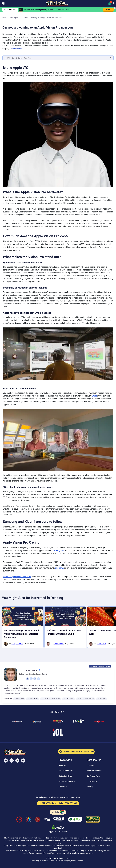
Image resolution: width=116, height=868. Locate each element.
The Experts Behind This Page (18, 58)
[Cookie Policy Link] (92, 781)
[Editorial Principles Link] (66, 771)
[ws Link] (35, 679)
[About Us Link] (62, 765)
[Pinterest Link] (23, 760)
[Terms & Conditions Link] (94, 771)
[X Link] (18, 760)
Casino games (59, 551)
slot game (59, 568)
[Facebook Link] (6, 760)
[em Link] (38, 679)
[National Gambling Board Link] (47, 820)
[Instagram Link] (12, 760)
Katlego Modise (17, 644)
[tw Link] (31, 679)
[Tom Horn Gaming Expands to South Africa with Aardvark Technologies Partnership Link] (23, 616)
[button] (3, 4)
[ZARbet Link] (21, 10)
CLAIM (108, 9)
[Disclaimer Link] (91, 765)
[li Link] (28, 679)
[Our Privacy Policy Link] (94, 776)
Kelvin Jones (59, 644)
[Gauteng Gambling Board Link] (38, 820)
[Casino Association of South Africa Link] (59, 820)
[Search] (115, 3)
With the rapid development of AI (17, 577)
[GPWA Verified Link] (93, 820)
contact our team (86, 853)
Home (5, 18)
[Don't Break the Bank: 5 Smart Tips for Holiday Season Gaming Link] (65, 616)
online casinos (16, 49)
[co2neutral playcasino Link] (75, 820)
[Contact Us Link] (63, 787)
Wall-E (95, 396)
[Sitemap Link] (90, 787)
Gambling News (14, 18)
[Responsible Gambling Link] (67, 781)
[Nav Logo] (57, 4)
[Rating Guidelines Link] (65, 776)
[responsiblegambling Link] (28, 820)
